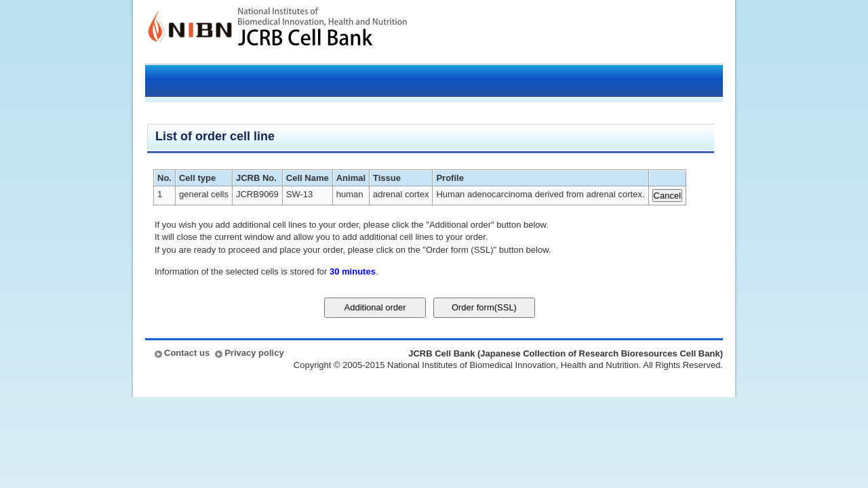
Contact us (187, 353)
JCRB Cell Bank (322, 32)
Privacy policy (254, 353)
